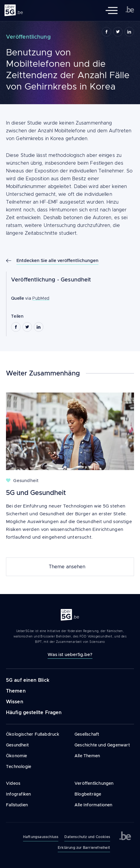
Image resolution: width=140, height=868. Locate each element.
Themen (16, 691)
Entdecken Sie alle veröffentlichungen (57, 260)
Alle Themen (87, 756)
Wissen (15, 702)
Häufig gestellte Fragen (34, 712)
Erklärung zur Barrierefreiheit (84, 848)
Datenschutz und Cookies (87, 837)
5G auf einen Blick (28, 680)
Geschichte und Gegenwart (102, 745)
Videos (13, 783)
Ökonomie (17, 756)
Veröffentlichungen (94, 783)
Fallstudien (17, 805)
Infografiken (18, 794)
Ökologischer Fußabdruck (33, 734)
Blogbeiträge (88, 794)
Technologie (19, 766)
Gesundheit (76, 280)
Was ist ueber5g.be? (70, 654)
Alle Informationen (93, 805)
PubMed (41, 298)
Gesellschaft (87, 734)
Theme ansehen (67, 567)
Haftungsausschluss (41, 837)
